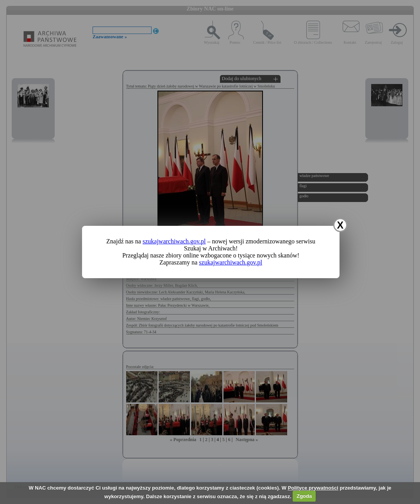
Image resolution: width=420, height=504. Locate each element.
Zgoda (304, 496)
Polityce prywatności (313, 488)
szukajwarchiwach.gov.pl (174, 241)
